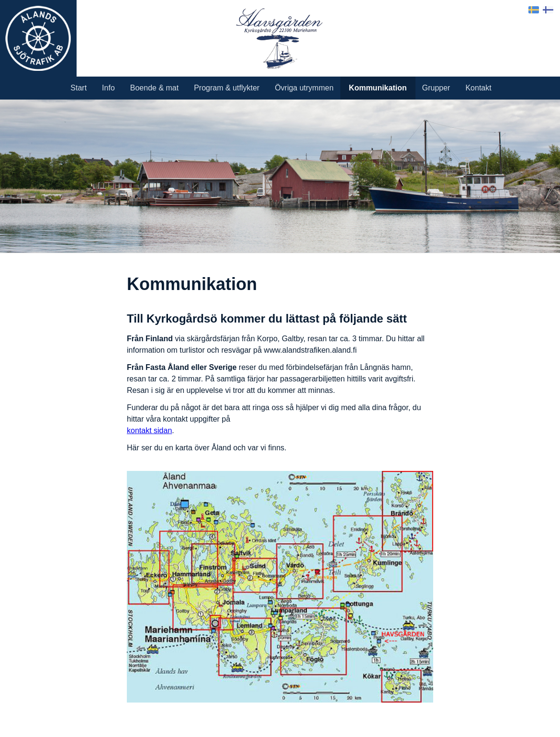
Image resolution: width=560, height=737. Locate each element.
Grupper (436, 88)
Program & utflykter (227, 88)
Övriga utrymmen (304, 88)
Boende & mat (154, 88)
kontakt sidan (149, 430)
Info (108, 88)
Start (78, 88)
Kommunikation (378, 88)
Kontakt (478, 88)
